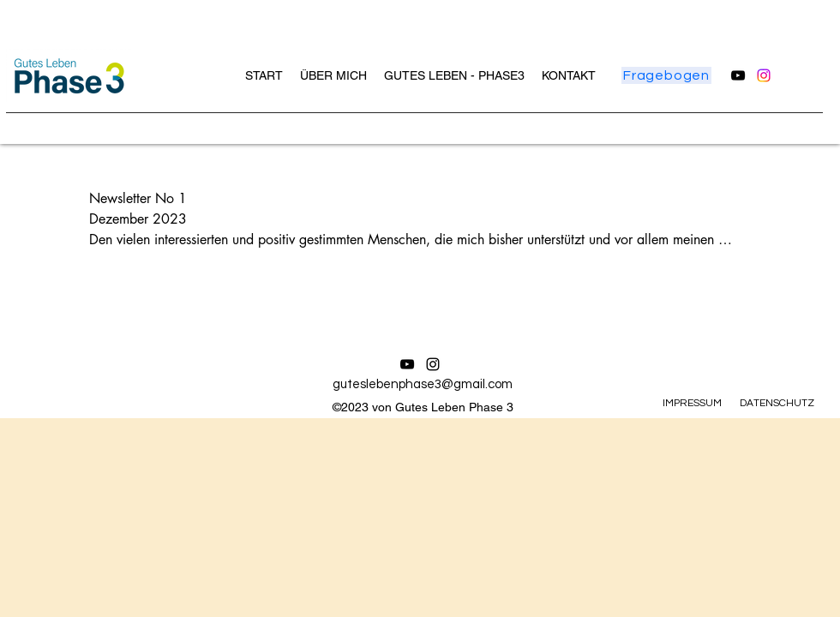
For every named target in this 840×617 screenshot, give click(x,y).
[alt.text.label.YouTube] (738, 75)
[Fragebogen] (666, 75)
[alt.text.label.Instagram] (764, 75)
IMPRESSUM (692, 403)
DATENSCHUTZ (777, 403)
